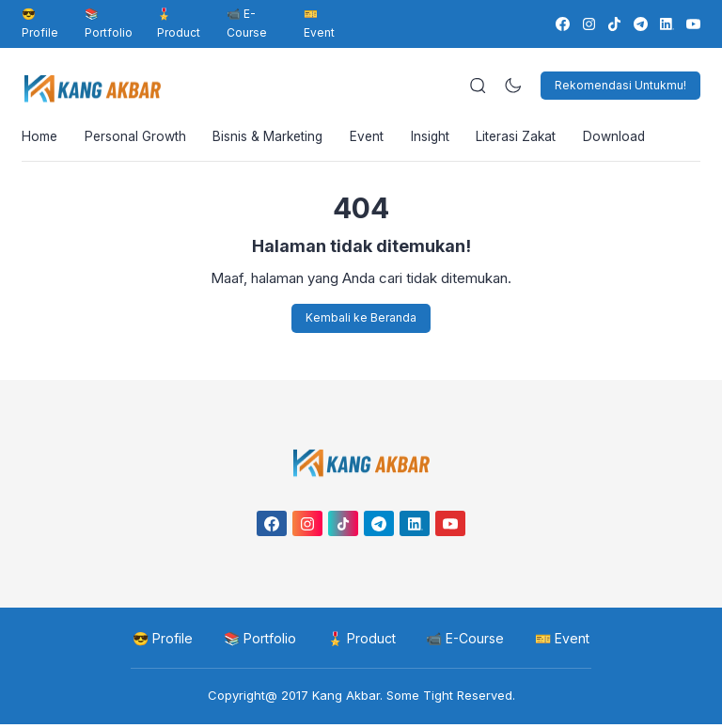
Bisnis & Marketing (274, 139)
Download (630, 139)
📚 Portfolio (109, 23)
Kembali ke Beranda (361, 321)
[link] (562, 24)
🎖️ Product (179, 23)
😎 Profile (40, 23)
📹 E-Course (247, 23)
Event (376, 139)
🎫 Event (319, 23)
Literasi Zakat (530, 139)
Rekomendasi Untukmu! (620, 85)
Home (40, 139)
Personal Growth (138, 139)
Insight (441, 139)
